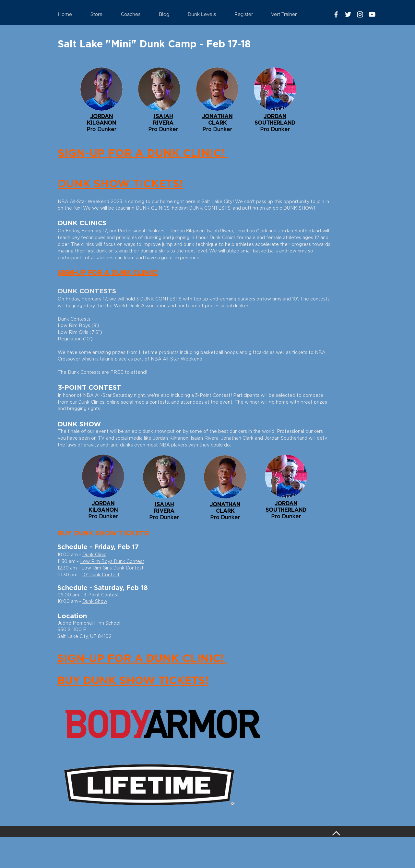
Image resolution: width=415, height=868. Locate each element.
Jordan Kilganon (187, 231)
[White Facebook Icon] (336, 14)
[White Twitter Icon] (348, 14)
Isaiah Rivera (220, 231)
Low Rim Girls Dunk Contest (113, 568)
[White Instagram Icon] (360, 14)
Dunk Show (95, 602)
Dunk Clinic (94, 555)
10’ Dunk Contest (101, 575)
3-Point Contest (101, 595)
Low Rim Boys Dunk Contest (112, 562)
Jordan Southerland (299, 231)
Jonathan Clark (251, 231)
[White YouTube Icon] (372, 14)
